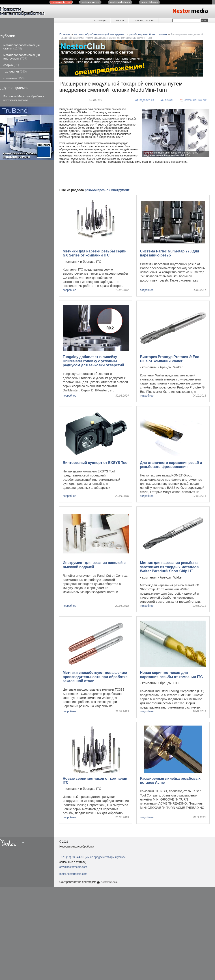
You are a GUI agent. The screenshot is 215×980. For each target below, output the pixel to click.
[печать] (167, 100)
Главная (65, 34)
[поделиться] (145, 100)
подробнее (69, 290)
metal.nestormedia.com (73, 874)
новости (119, 20)
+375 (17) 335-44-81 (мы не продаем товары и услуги (92, 857)
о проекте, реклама (144, 20)
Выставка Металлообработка (24, 98)
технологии (15, 72)
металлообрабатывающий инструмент (22, 57)
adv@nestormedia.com (73, 867)
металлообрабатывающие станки (22, 47)
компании (14, 78)
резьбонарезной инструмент (148, 34)
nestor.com (61, 2)
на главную (100, 20)
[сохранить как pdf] (193, 100)
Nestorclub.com (109, 882)
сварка (11, 65)
